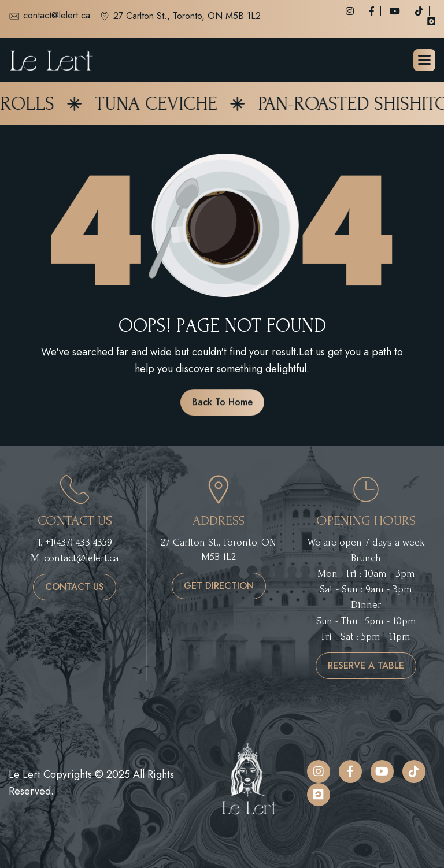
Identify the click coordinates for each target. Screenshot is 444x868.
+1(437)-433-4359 (79, 542)
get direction (219, 586)
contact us (75, 587)
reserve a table (366, 665)
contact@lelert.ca (49, 16)
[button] (424, 60)
